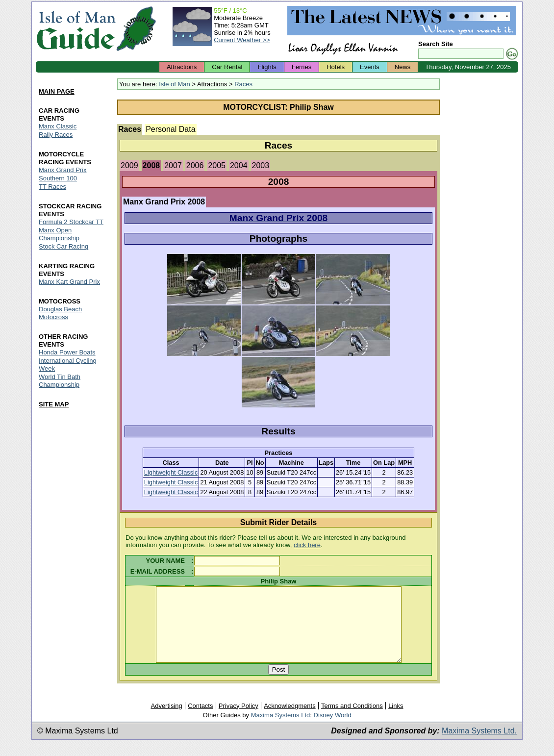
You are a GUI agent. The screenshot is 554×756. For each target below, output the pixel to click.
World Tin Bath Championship (60, 381)
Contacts (200, 720)
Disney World (333, 730)
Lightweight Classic (171, 472)
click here (307, 545)
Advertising (166, 720)
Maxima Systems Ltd (281, 730)
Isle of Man (175, 84)
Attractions (182, 67)
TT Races (52, 187)
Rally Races (56, 135)
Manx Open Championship (59, 234)
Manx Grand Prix (63, 170)
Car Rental (227, 67)
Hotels (336, 67)
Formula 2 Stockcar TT (71, 222)
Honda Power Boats (67, 352)
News (403, 67)
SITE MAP (54, 404)
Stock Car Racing (63, 246)
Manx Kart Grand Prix (69, 282)
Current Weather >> (242, 40)
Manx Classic (58, 126)
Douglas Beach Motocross (60, 313)
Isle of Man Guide (76, 29)
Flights (267, 67)
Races (243, 84)
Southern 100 (58, 178)
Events (370, 67)
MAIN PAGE (57, 91)
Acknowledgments (290, 720)
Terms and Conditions (352, 720)
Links (396, 720)
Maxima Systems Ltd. (479, 745)
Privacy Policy (239, 720)
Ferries (302, 67)
